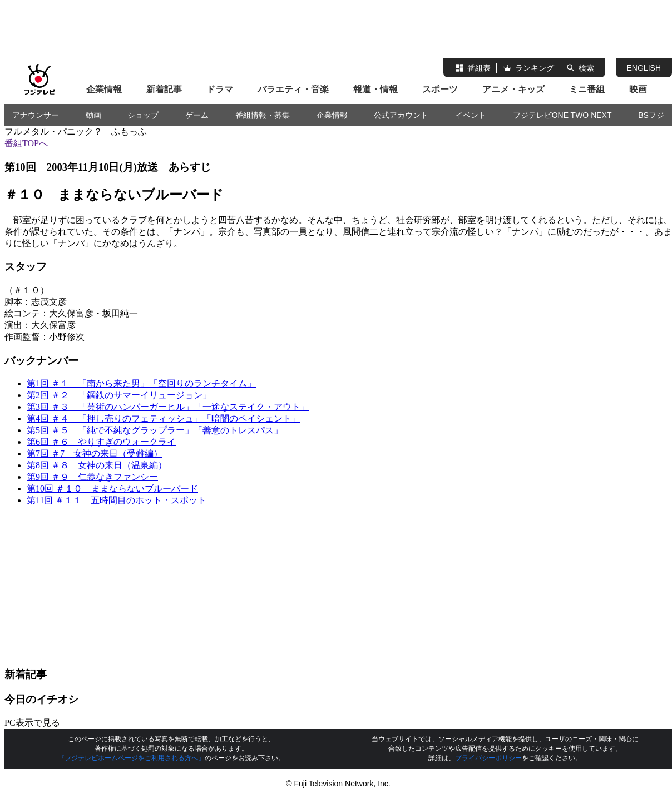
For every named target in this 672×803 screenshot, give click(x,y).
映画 (638, 89)
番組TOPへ (26, 143)
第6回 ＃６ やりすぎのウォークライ (101, 442)
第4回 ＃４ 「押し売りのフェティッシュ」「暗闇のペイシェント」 (164, 418)
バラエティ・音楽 (293, 89)
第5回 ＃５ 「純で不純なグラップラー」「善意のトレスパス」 (155, 430)
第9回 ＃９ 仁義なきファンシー (92, 477)
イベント (471, 115)
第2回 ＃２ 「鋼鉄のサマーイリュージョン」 (119, 395)
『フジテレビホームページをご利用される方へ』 (131, 758)
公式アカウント (401, 115)
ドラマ (220, 89)
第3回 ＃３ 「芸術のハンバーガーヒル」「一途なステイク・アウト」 (168, 407)
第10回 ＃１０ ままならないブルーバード (112, 489)
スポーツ (440, 89)
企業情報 (104, 89)
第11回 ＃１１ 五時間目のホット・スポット (117, 500)
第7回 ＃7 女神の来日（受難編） (95, 453)
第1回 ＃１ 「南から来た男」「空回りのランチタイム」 (141, 383)
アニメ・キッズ (513, 89)
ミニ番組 (587, 89)
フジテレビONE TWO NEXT (562, 115)
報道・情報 (375, 89)
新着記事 (164, 89)
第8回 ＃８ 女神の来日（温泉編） (97, 465)
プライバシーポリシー (488, 758)
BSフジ (651, 115)
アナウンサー (36, 115)
